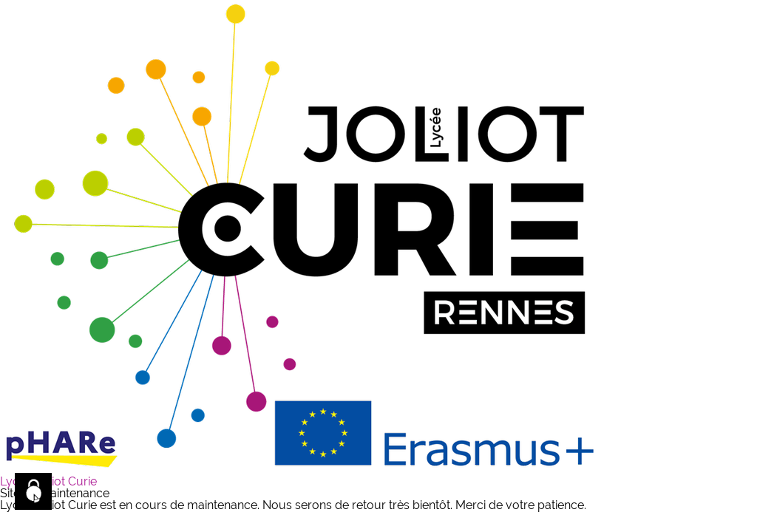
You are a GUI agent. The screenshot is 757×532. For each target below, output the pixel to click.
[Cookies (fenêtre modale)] (33, 491)
